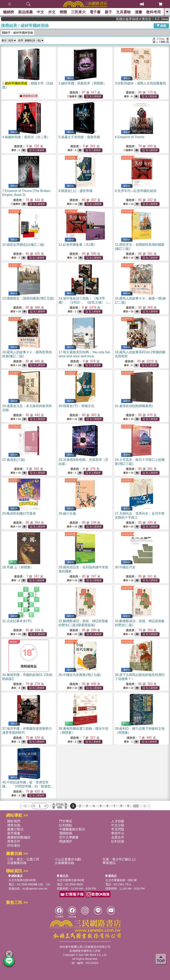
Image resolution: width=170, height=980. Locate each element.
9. (136, 191)
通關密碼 (66, 833)
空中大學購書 (69, 837)
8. (76, 191)
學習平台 (118, 833)
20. (76, 406)
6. (130, 137)
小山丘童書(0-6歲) (68, 859)
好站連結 (14, 845)
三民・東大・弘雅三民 (23, 859)
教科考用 (153, 12)
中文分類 (118, 825)
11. (78, 245)
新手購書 (14, 833)
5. (79, 137)
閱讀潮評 (66, 841)
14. (85, 302)
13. (28, 298)
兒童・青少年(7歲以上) (119, 859)
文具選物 (123, 12)
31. (17, 621)
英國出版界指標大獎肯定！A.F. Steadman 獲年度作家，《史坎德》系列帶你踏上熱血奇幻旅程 (153, 19)
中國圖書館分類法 (72, 829)
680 (136, 806)
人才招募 (118, 821)
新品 (25, 12)
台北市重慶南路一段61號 (121, 880)
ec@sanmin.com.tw (35, 889)
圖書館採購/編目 (19, 837)
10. (23, 245)
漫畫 (139, 12)
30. (125, 567)
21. (134, 406)
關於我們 (14, 821)
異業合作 (14, 841)
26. (67, 513)
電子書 (95, 12)
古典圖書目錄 (64, 863)
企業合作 (118, 837)
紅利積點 (66, 825)
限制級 (13, 642)
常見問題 (118, 829)
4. (26, 137)
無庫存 (72, 97)
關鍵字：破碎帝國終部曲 (18, 33)
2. (82, 83)
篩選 (161, 26)
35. (80, 675)
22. (14, 460)
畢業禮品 (109, 863)
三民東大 (78, 12)
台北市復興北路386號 (22, 880)
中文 (40, 12)
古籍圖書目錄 (17, 863)
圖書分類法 (15, 829)
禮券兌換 (14, 825)
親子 (108, 12)
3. (140, 83)
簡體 (63, 12)
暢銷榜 (8, 12)
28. (18, 567)
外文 (52, 12)
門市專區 (66, 821)
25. (19, 513)
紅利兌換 (127, 50)
